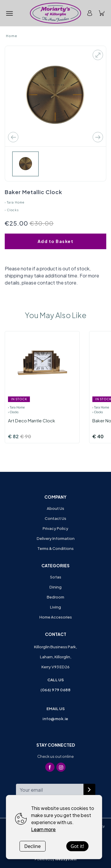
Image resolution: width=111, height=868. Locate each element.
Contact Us (55, 518)
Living (55, 607)
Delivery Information (56, 538)
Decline (33, 846)
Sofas (56, 577)
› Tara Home (15, 202)
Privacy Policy (55, 528)
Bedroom (55, 597)
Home (12, 36)
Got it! (77, 846)
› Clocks (12, 210)
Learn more (43, 829)
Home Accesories (56, 617)
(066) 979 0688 (55, 690)
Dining (55, 587)
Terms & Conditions (55, 548)
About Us (55, 508)
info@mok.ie (55, 719)
